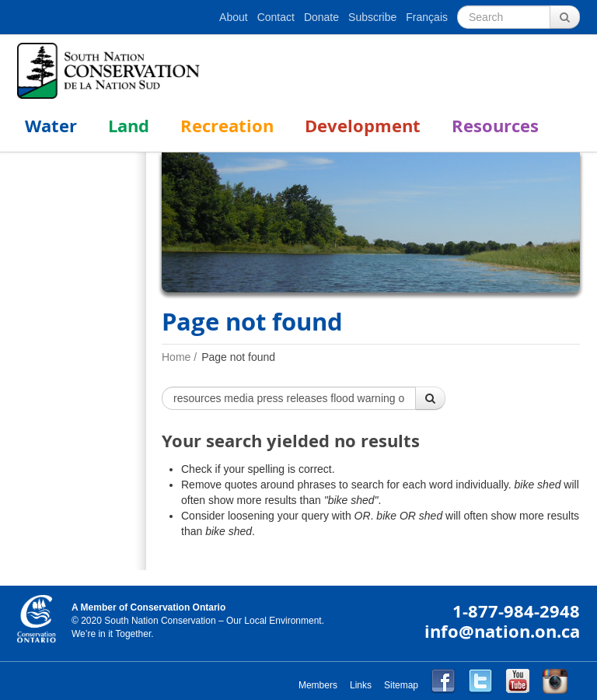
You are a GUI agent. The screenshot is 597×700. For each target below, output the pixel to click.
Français (427, 17)
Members (318, 685)
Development (363, 126)
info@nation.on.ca (502, 631)
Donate (321, 17)
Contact (276, 17)
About (234, 17)
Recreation (227, 126)
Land (129, 126)
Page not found (238, 357)
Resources (495, 126)
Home (176, 357)
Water (51, 126)
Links (361, 685)
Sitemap (401, 685)
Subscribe (372, 17)
